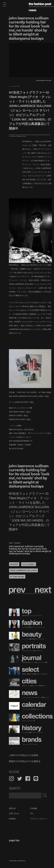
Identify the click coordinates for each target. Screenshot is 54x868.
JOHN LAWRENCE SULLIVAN (23, 570)
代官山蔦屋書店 (29, 564)
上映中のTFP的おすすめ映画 (24, 755)
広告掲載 (34, 808)
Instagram (11, 779)
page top (14, 840)
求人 (32, 814)
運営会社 (12, 808)
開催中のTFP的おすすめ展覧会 (25, 761)
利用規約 (12, 819)
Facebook (28, 779)
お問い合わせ (14, 814)
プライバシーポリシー (39, 819)
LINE (36, 779)
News (32, 10)
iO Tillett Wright (17, 576)
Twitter (20, 779)
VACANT (14, 564)
